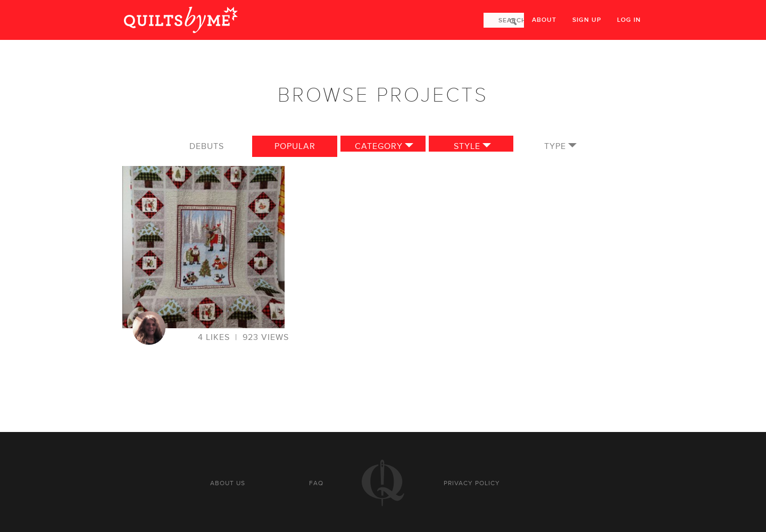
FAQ (316, 483)
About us (228, 483)
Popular (295, 146)
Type (555, 146)
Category (379, 146)
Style (467, 146)
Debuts (207, 146)
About (544, 20)
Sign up (587, 20)
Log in (629, 20)
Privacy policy (472, 483)
